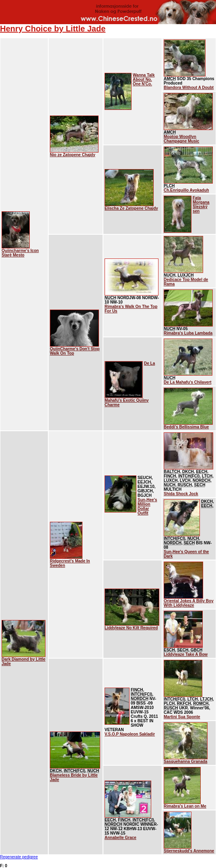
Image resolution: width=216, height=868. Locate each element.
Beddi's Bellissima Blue (186, 427)
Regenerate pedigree (19, 857)
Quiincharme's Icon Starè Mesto (20, 253)
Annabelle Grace (120, 838)
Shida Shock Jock (181, 494)
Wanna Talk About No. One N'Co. (144, 80)
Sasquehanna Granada (185, 762)
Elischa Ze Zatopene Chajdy (131, 208)
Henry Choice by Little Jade (53, 29)
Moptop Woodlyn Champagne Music (181, 139)
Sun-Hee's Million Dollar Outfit (147, 506)
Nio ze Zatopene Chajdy (73, 155)
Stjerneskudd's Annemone (189, 851)
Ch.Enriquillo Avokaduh (186, 190)
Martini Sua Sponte (182, 717)
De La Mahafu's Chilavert (188, 382)
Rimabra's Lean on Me (185, 806)
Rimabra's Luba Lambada (188, 333)
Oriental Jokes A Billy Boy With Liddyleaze (189, 603)
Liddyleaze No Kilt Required (131, 628)
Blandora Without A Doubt (189, 88)
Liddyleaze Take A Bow (186, 654)
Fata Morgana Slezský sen (201, 205)
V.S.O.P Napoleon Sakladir (130, 734)
